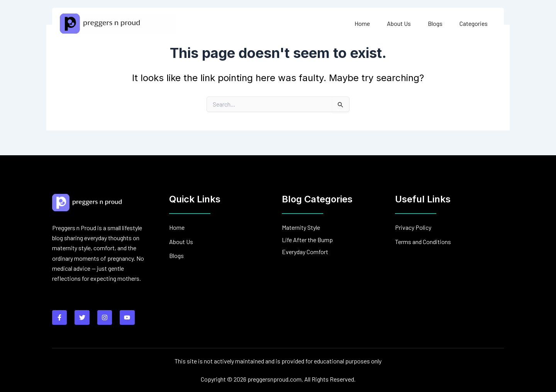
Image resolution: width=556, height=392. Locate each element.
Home (362, 23)
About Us (399, 23)
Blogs (435, 23)
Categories (474, 23)
